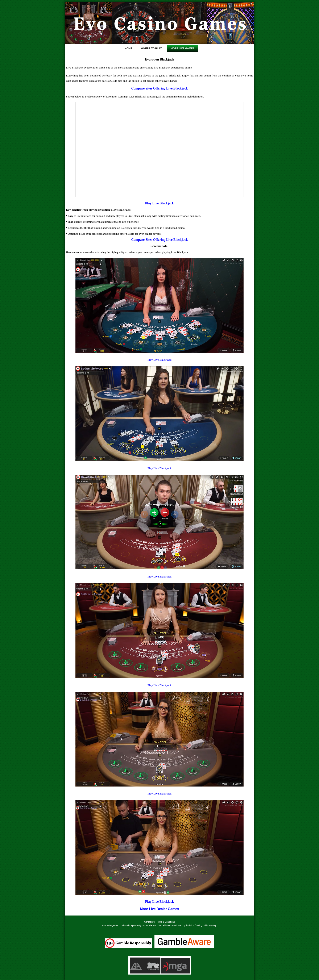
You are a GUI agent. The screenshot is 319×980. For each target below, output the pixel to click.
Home (128, 49)
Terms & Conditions (166, 922)
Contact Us (150, 922)
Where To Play (151, 49)
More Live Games (183, 49)
